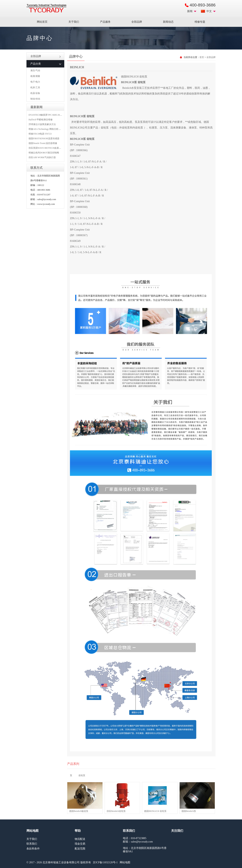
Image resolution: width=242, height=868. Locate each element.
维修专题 (200, 22)
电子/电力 (35, 82)
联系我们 (32, 844)
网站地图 (125, 862)
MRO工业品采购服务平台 (46, 8)
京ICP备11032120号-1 (105, 862)
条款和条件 (33, 849)
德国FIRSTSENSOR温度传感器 (44, 138)
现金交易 (80, 844)
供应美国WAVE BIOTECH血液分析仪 (47, 148)
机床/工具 (35, 87)
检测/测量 (35, 76)
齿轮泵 (82, 775)
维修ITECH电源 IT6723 (40, 134)
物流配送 (80, 839)
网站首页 (42, 22)
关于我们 (74, 22)
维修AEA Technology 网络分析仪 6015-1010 (50, 129)
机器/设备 (35, 93)
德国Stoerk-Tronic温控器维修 (43, 143)
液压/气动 (35, 70)
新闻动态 (168, 22)
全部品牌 (137, 22)
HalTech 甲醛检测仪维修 (41, 120)
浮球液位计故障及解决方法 (42, 124)
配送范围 (80, 849)
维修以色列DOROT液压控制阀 (44, 153)
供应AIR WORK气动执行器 (42, 157)
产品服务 (105, 22)
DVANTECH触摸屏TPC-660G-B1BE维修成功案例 (53, 115)
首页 (202, 57)
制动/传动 (35, 99)
